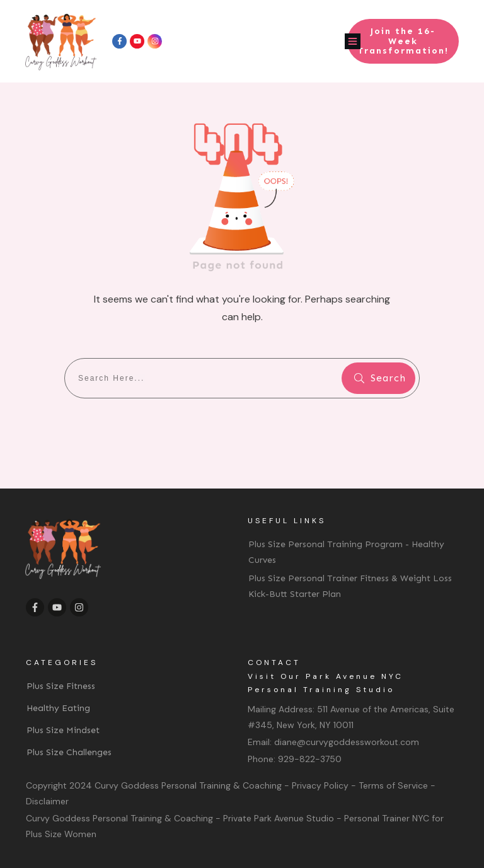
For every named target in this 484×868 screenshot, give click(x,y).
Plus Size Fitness (61, 686)
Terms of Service (393, 785)
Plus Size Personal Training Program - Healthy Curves (346, 552)
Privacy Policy (320, 785)
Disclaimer (47, 801)
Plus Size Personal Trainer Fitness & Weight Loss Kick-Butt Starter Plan (350, 586)
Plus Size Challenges (69, 752)
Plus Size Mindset (63, 730)
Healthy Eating (58, 708)
